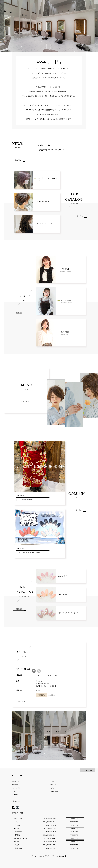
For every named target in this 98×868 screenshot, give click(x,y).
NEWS (18, 145)
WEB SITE (74, 819)
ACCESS (23, 654)
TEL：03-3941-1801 (49, 835)
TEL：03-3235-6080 (49, 825)
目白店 (17, 829)
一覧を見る (17, 160)
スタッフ (53, 788)
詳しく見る (21, 702)
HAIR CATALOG (74, 198)
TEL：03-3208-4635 (49, 832)
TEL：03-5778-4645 (50, 819)
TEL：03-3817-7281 (50, 845)
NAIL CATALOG (24, 591)
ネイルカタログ (55, 791)
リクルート (54, 781)
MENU (27, 386)
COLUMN (77, 495)
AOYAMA (19, 819)
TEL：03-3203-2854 (49, 842)
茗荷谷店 (18, 835)
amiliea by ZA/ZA (21, 838)
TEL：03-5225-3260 (49, 838)
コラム (14, 791)
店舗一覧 (53, 785)
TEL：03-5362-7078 (50, 822)
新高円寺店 (18, 848)
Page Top (89, 770)
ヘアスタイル (16, 788)
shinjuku (18, 822)
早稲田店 (18, 842)
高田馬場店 (18, 832)
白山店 (17, 845)
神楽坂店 (18, 825)
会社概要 (15, 795)
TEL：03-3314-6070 (50, 848)
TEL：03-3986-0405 (49, 829)
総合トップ (16, 781)
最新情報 (15, 785)
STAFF (24, 298)
